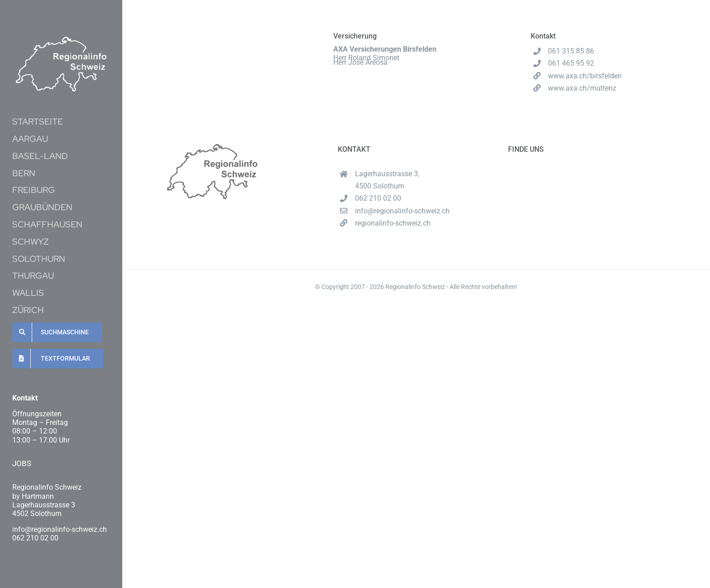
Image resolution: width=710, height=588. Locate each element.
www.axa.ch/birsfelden (585, 76)
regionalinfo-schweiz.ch (393, 223)
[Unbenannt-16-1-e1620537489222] (61, 40)
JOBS (22, 463)
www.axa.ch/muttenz (582, 88)
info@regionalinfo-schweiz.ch (402, 211)
